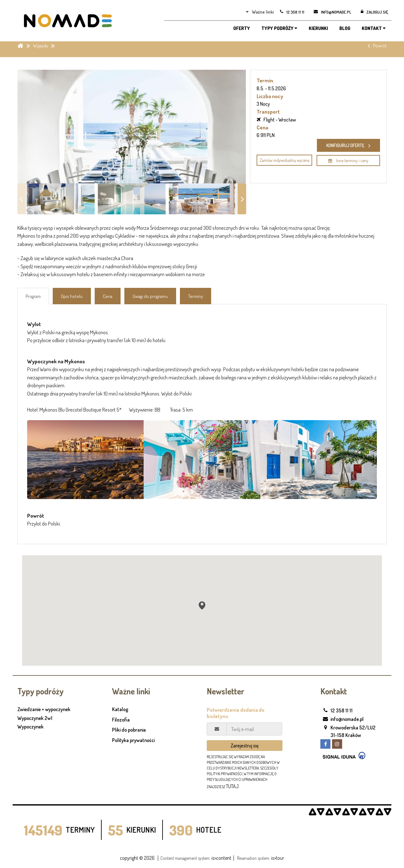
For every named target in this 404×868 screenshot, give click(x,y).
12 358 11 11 (336, 710)
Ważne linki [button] (260, 12)
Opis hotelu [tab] (72, 296)
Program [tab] (33, 296)
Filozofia (121, 720)
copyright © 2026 (137, 858)
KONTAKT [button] (374, 28)
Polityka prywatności (133, 740)
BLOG (345, 28)
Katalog (120, 709)
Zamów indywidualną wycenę (285, 160)
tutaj (232, 786)
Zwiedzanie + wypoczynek (44, 710)
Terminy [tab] (196, 296)
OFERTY (242, 28)
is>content (221, 858)
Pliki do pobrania (129, 730)
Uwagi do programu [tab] (150, 296)
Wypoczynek (30, 727)
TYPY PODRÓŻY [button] (279, 28)
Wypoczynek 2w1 (35, 718)
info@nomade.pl (342, 719)
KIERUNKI (318, 28)
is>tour (278, 858)
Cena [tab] (108, 296)
